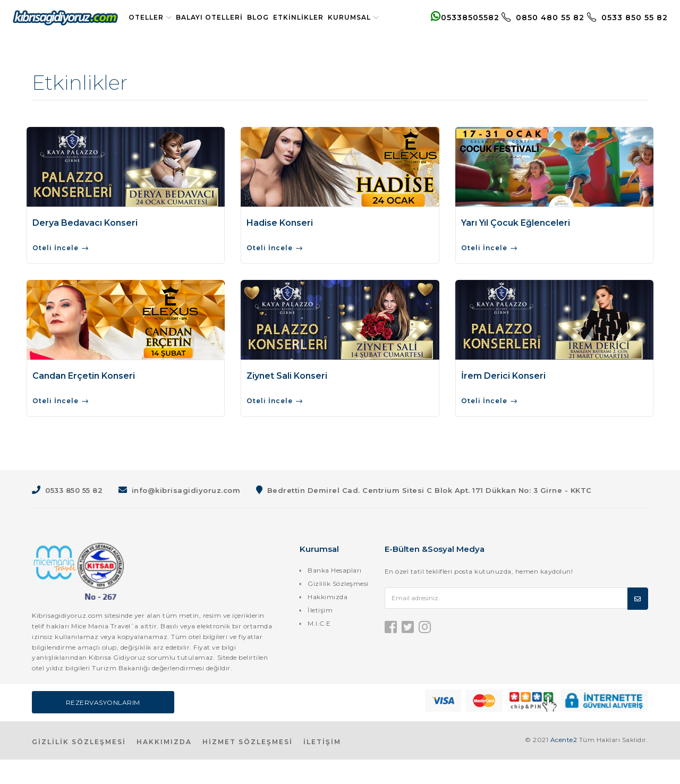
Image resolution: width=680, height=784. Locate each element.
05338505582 (456, 30)
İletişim (320, 634)
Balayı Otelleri (218, 17)
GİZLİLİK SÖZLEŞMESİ (79, 766)
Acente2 (564, 764)
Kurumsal (163, 42)
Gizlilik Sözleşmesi (338, 608)
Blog (267, 17)
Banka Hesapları (335, 595)
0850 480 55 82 (535, 30)
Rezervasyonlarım (103, 727)
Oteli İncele (61, 273)
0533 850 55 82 (618, 30)
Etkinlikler (307, 17)
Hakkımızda (328, 621)
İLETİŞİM (322, 766)
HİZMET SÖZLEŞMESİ (248, 766)
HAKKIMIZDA (164, 766)
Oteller (159, 17)
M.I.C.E (319, 648)
